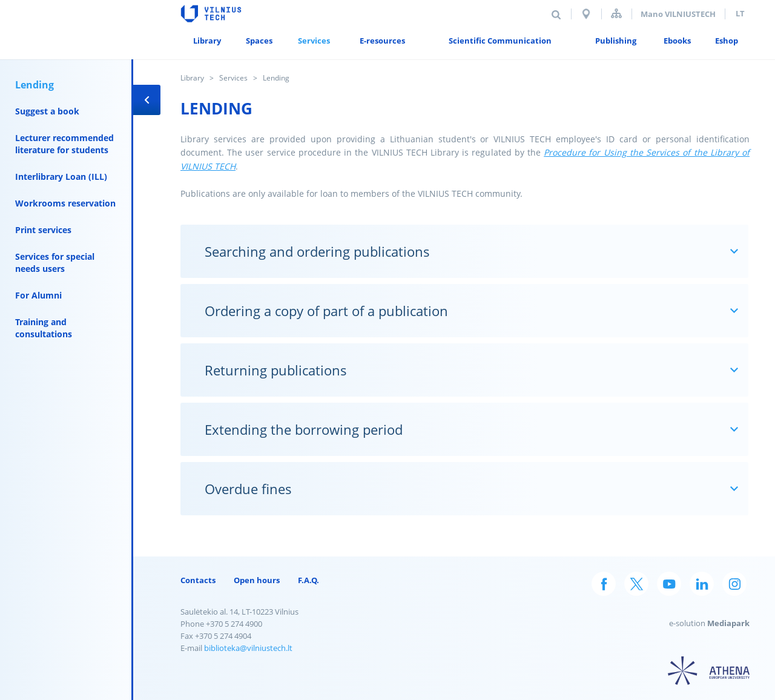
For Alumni (38, 295)
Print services (43, 230)
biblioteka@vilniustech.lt (248, 648)
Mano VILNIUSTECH (678, 14)
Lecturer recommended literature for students (64, 144)
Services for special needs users (55, 262)
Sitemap (616, 14)
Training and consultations (44, 328)
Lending (35, 85)
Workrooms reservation (65, 203)
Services (233, 78)
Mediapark (728, 623)
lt (740, 13)
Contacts (198, 580)
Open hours (257, 580)
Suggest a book (47, 111)
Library (192, 78)
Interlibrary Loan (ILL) (61, 177)
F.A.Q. (308, 580)
